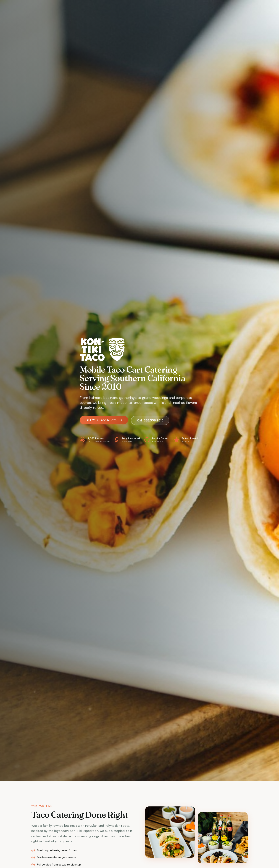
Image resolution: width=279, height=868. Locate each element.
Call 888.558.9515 (150, 420)
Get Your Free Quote (104, 420)
